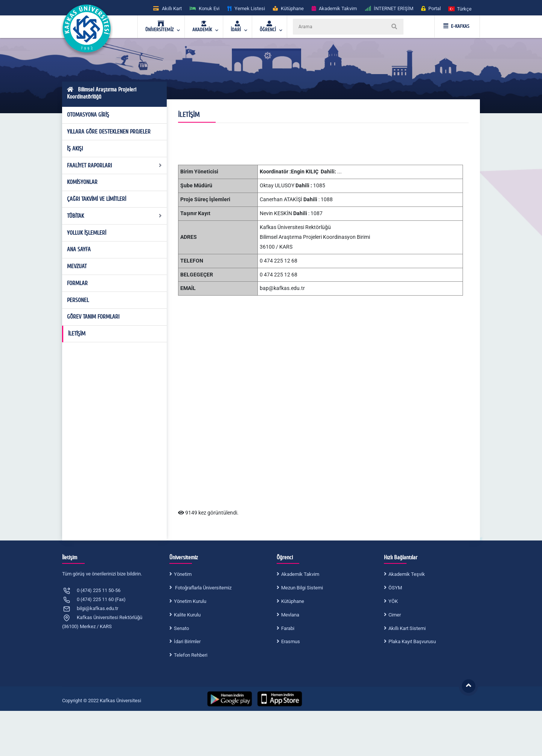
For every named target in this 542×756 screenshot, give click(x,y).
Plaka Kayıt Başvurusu (412, 641)
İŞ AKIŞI (75, 149)
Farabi (288, 628)
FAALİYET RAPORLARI (115, 165)
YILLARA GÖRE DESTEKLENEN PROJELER (109, 132)
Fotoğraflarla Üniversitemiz (203, 588)
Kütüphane (293, 601)
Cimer (395, 615)
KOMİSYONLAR (82, 182)
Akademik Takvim (300, 574)
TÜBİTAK (115, 216)
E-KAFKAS (456, 26)
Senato (181, 628)
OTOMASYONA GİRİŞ (88, 115)
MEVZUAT (77, 266)
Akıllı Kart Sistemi (407, 628)
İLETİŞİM (77, 334)
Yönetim (183, 574)
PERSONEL (78, 300)
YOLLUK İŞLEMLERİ (87, 233)
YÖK (393, 601)
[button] (460, 8)
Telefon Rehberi (191, 655)
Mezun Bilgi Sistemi (302, 588)
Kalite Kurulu (187, 615)
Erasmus (291, 641)
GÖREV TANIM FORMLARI (93, 317)
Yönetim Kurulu (190, 601)
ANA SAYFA (79, 249)
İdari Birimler (187, 641)
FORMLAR (77, 283)
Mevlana (290, 615)
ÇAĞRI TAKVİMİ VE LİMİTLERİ (97, 199)
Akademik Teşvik (407, 574)
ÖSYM (395, 588)
